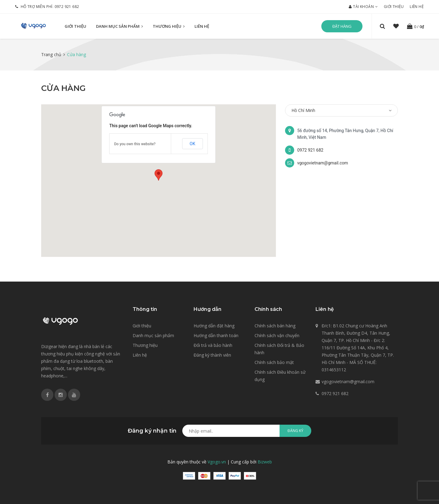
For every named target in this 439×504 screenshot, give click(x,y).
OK (192, 144)
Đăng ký (295, 431)
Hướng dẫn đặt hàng (214, 326)
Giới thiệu (394, 7)
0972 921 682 (67, 7)
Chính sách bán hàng (275, 326)
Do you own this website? (135, 144)
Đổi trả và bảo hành (213, 345)
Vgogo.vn (217, 462)
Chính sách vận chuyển (277, 335)
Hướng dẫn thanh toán (216, 335)
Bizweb (265, 462)
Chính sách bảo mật (274, 362)
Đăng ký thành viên (212, 355)
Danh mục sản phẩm (120, 27)
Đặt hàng (342, 26)
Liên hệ (417, 7)
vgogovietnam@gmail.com (323, 163)
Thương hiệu (169, 27)
